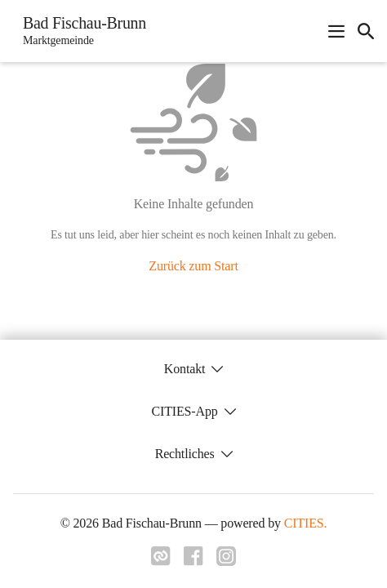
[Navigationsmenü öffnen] (336, 31)
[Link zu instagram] (226, 561)
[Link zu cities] (161, 561)
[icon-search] (366, 31)
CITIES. (306, 523)
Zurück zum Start (193, 266)
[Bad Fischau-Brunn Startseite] (80, 31)
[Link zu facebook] (193, 561)
